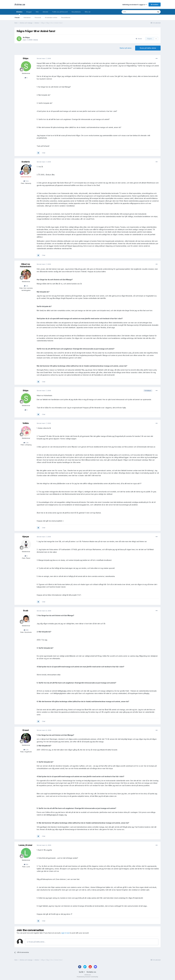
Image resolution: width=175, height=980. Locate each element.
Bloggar (29, 12)
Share (139, 39)
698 (26, 630)
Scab (26, 611)
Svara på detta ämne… (36, 942)
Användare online (51, 17)
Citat (44, 153)
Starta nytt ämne (126, 48)
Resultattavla (66, 17)
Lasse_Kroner (26, 845)
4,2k (26, 750)
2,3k (26, 443)
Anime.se (20, 4)
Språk (82, 972)
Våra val (87, 12)
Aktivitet (45, 12)
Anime (36, 40)
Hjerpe (26, 537)
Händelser (27, 17)
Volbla (26, 423)
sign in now (65, 933)
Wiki (37, 12)
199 (26, 864)
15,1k (26, 181)
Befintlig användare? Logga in (135, 5)
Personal (38, 17)
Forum (17, 17)
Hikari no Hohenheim (26, 265)
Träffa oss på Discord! (60, 12)
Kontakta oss (91, 972)
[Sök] (133, 12)
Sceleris (26, 162)
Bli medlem (155, 4)
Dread (26, 730)
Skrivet (44, 58)
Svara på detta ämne (148, 48)
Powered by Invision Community (87, 977)
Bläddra (19, 13)
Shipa (27, 37)
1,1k (26, 286)
